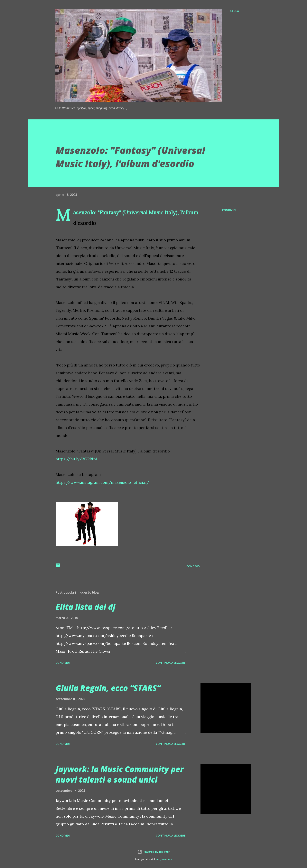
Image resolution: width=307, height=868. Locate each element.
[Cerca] (235, 11)
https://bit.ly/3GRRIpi (76, 459)
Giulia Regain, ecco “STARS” (108, 688)
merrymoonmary (164, 859)
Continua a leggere (171, 663)
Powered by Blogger (153, 852)
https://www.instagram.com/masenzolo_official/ (102, 482)
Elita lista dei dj (85, 607)
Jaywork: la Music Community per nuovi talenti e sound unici (120, 774)
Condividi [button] (229, 210)
